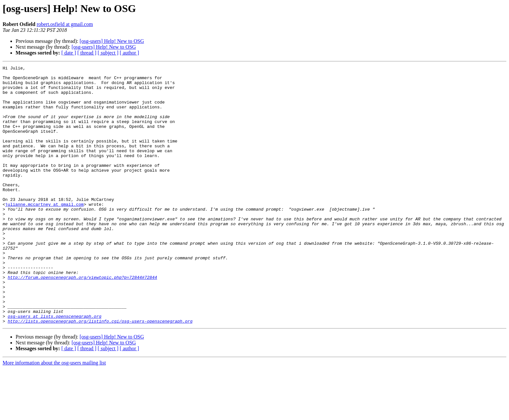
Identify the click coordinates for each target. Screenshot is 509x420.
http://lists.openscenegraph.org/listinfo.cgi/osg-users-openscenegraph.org (100, 373)
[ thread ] (87, 53)
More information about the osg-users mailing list (54, 414)
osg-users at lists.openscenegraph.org (55, 367)
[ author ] (130, 53)
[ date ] (69, 53)
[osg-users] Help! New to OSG (112, 41)
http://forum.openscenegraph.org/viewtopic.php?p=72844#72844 (82, 320)
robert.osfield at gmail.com (65, 24)
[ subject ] (108, 53)
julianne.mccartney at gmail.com (44, 232)
